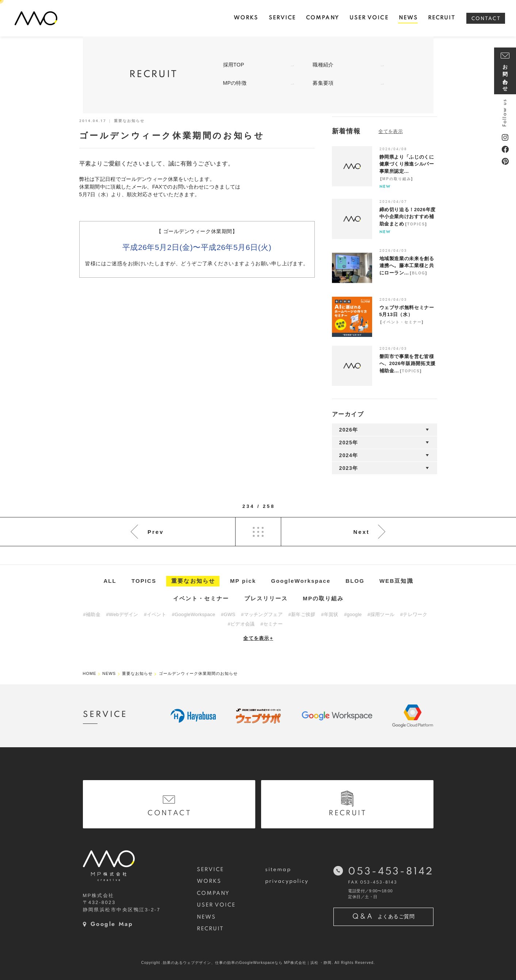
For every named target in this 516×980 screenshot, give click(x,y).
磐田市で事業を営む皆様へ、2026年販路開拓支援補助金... (408, 364)
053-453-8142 (391, 872)
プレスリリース (266, 598)
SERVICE (211, 870)
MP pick (243, 581)
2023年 (349, 468)
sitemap (278, 870)
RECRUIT (211, 929)
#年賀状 (330, 614)
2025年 (349, 442)
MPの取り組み (397, 179)
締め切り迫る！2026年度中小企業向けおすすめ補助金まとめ (408, 217)
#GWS (228, 614)
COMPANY (213, 893)
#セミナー (272, 624)
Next (361, 532)
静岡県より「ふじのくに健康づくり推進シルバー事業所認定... (407, 164)
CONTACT (486, 19)
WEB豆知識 (396, 581)
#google (353, 614)
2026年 (349, 430)
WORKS (209, 881)
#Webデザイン (122, 614)
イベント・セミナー (402, 322)
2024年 (349, 455)
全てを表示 (258, 638)
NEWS (206, 917)
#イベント (155, 614)
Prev (156, 532)
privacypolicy (287, 881)
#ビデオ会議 (241, 624)
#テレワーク (414, 614)
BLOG (419, 273)
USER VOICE (216, 905)
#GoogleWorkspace (194, 614)
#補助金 (92, 614)
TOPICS (416, 224)
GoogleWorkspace (301, 581)
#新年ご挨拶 (302, 614)
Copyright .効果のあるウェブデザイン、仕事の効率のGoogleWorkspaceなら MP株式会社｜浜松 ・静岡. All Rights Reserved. (258, 963)
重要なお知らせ (193, 581)
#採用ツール (381, 614)
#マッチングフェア (262, 614)
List (258, 532)
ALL (110, 581)
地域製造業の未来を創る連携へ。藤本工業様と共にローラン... (407, 266)
